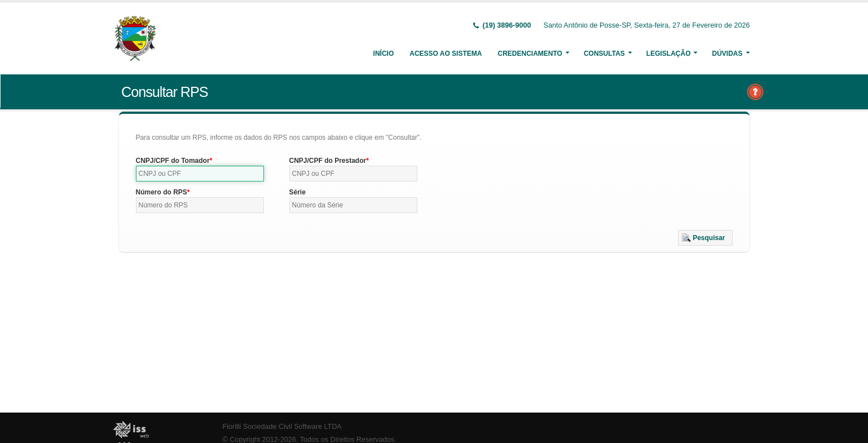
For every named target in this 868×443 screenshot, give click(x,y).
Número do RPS (162, 192)
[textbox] (200, 174)
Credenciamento (530, 54)
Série (298, 192)
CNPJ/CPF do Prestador (328, 161)
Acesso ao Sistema (446, 54)
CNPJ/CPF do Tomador (173, 161)
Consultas (604, 54)
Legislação (669, 54)
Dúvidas (727, 54)
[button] (705, 238)
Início (384, 54)
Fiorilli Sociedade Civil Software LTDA (282, 427)
